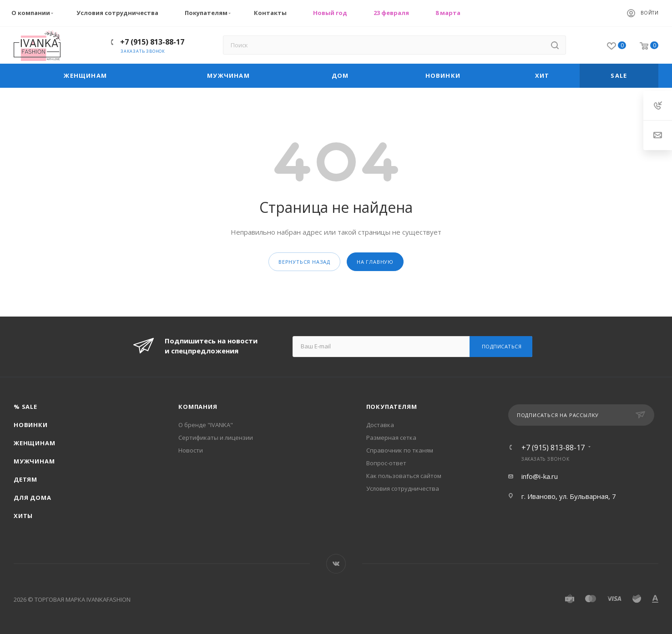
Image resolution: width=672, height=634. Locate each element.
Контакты (270, 13)
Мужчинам (34, 461)
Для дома (32, 498)
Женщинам (34, 443)
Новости (191, 450)
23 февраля (391, 13)
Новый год (330, 13)
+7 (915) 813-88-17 (152, 42)
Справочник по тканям (400, 450)
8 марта (448, 13)
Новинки (31, 425)
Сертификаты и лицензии (216, 438)
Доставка (380, 425)
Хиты (23, 516)
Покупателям (209, 13)
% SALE (25, 407)
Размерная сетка (391, 438)
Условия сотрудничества (117, 13)
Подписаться (502, 346)
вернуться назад (304, 262)
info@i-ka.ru (540, 476)
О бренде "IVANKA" (206, 425)
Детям (25, 479)
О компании (33, 13)
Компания (198, 407)
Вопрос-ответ (386, 463)
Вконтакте (336, 564)
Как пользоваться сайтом (404, 476)
